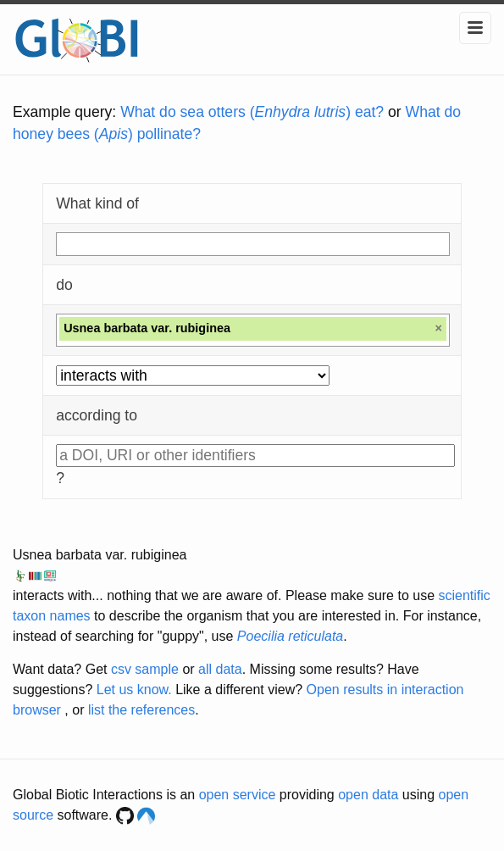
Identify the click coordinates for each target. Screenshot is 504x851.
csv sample (145, 669)
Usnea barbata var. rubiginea (100, 555)
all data (220, 669)
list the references (141, 710)
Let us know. (134, 690)
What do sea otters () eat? (252, 112)
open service (238, 795)
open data (368, 795)
